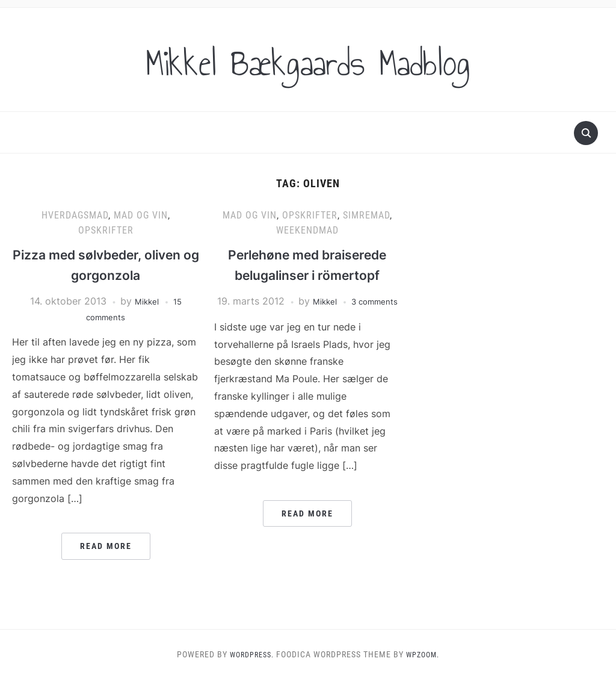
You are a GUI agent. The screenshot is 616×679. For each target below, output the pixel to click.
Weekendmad (307, 230)
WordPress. (249, 654)
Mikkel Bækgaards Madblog (308, 60)
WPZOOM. (426, 654)
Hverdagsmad (75, 215)
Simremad (366, 215)
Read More (106, 546)
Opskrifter (106, 230)
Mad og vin (141, 215)
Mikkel (146, 301)
